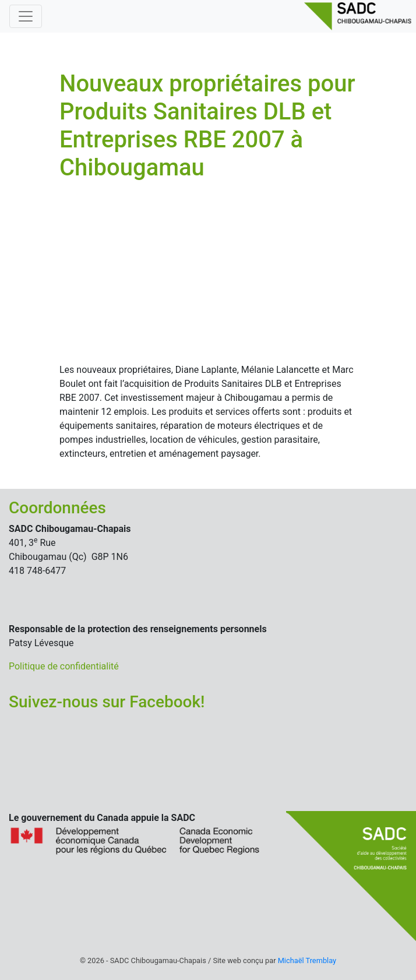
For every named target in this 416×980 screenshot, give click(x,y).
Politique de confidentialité (64, 666)
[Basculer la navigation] (26, 16)
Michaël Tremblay (307, 960)
